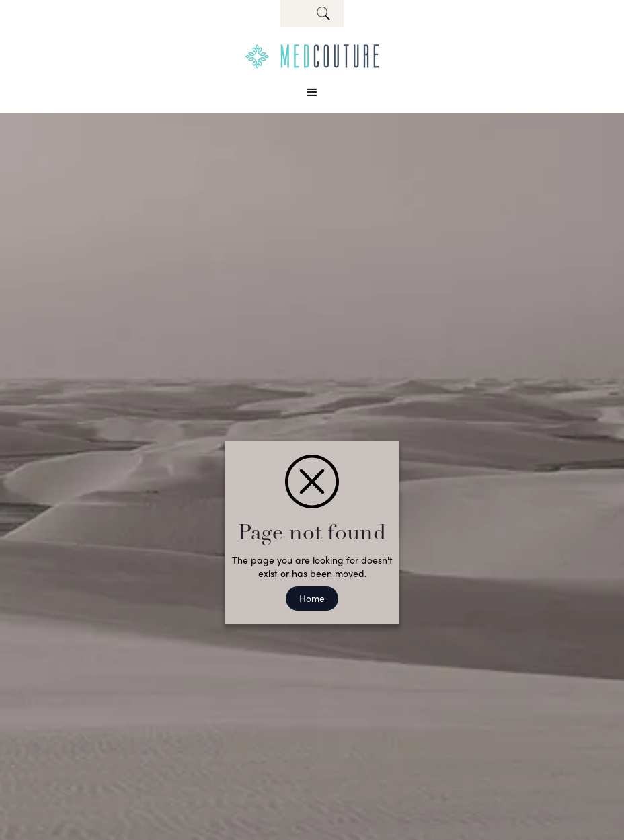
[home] (312, 56)
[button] (312, 93)
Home (312, 598)
